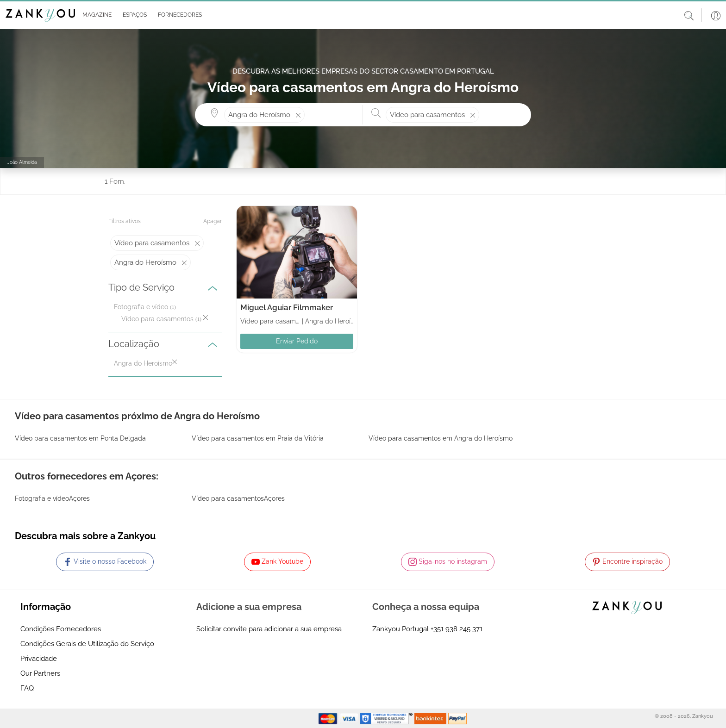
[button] (95, 15)
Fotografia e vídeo (141, 307)
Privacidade (39, 659)
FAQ (27, 688)
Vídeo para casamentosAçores (238, 498)
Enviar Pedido (297, 341)
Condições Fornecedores (61, 629)
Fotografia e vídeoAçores (52, 498)
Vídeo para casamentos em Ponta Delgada (80, 438)
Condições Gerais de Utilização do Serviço (87, 644)
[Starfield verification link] (387, 718)
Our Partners (40, 673)
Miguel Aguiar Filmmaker (287, 307)
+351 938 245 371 (457, 629)
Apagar (213, 221)
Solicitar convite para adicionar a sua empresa (269, 629)
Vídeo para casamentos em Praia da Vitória (258, 438)
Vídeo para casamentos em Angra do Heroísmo (441, 438)
